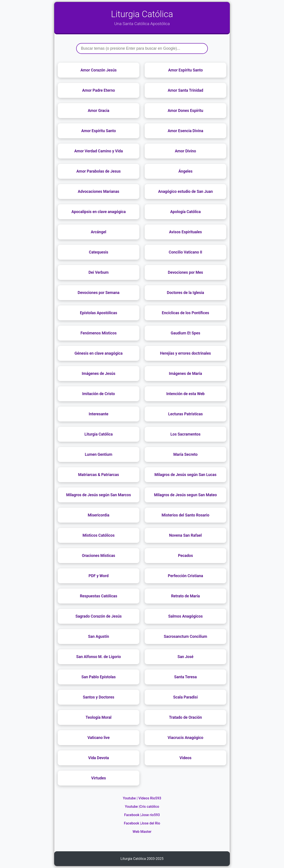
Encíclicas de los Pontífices (185, 313)
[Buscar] (142, 48)
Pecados (185, 556)
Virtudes (99, 778)
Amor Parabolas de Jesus (99, 171)
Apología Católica (186, 212)
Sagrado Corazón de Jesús (99, 616)
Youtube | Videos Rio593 (142, 798)
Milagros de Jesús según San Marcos (99, 495)
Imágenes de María (185, 374)
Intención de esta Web (186, 394)
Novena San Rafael (186, 535)
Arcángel (99, 232)
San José (186, 657)
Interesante (99, 414)
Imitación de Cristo (98, 394)
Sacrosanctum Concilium (185, 636)
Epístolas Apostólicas (99, 313)
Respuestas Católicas (99, 596)
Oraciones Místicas (98, 556)
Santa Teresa (186, 677)
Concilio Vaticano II (185, 252)
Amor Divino (186, 151)
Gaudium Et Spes (186, 333)
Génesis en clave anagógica (99, 353)
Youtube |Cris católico (142, 807)
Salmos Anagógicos (186, 616)
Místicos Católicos (99, 535)
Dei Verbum (99, 272)
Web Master (142, 832)
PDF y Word (98, 576)
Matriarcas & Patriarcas (99, 475)
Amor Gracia (99, 111)
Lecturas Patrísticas (185, 414)
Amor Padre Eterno (98, 90)
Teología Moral (99, 717)
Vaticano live (98, 738)
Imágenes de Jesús (99, 374)
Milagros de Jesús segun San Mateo (185, 495)
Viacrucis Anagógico (185, 738)
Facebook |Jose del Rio (142, 823)
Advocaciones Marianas (99, 191)
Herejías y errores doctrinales (185, 353)
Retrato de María (185, 596)
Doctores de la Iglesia (185, 293)
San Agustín (98, 636)
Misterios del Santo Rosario (185, 515)
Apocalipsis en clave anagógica (98, 212)
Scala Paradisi (185, 697)
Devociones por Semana (99, 293)
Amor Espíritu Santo (185, 70)
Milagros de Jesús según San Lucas (185, 475)
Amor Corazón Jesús (99, 70)
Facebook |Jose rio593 (142, 815)
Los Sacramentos (185, 434)
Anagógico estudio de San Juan (186, 191)
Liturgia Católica (99, 434)
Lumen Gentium (99, 454)
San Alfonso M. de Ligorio (99, 657)
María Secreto (185, 454)
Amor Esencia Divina (185, 131)
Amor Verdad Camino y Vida (98, 151)
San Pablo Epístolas (99, 677)
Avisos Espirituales (185, 232)
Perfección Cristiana (185, 576)
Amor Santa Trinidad (185, 90)
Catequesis (99, 252)
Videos (185, 758)
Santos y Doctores (98, 697)
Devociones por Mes (185, 272)
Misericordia (99, 515)
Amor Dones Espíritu (185, 111)
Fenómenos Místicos (99, 333)
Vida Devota (99, 758)
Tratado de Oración (185, 717)
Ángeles (185, 171)
